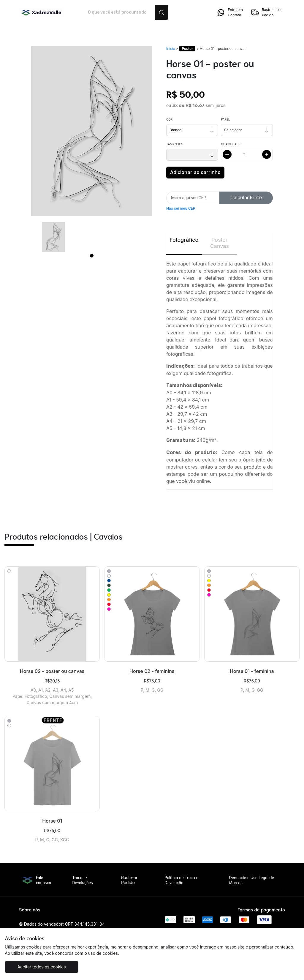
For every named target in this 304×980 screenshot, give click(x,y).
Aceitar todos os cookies (41, 967)
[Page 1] (92, 256)
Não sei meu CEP (181, 208)
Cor (169, 119)
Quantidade (231, 144)
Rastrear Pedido (129, 880)
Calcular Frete (246, 198)
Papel (225, 119)
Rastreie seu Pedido (267, 12)
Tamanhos (175, 144)
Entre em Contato (229, 12)
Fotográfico (184, 240)
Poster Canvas (220, 243)
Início (171, 49)
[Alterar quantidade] (247, 155)
